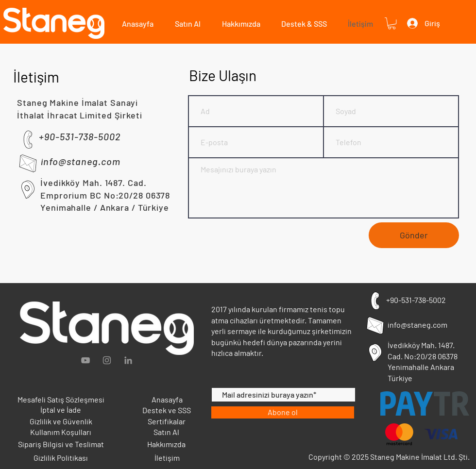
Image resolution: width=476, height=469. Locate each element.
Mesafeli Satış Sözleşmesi (61, 399)
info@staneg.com (417, 325)
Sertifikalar (167, 421)
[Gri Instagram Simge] (107, 360)
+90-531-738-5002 (416, 300)
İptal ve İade (61, 410)
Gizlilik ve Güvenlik (61, 421)
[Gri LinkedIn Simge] (128, 360)
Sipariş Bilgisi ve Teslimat (61, 444)
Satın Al (166, 432)
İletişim (167, 458)
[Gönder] (414, 235)
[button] (184, 24)
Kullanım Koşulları (61, 432)
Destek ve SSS (167, 410)
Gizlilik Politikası (61, 458)
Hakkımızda (166, 444)
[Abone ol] (283, 412)
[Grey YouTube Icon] (85, 360)
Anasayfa (167, 399)
